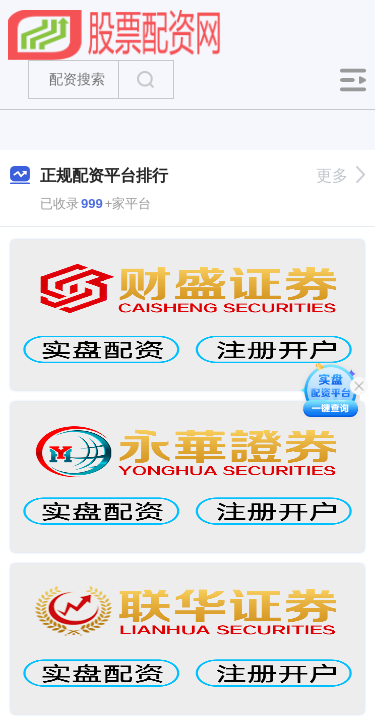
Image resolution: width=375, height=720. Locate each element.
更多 (340, 175)
